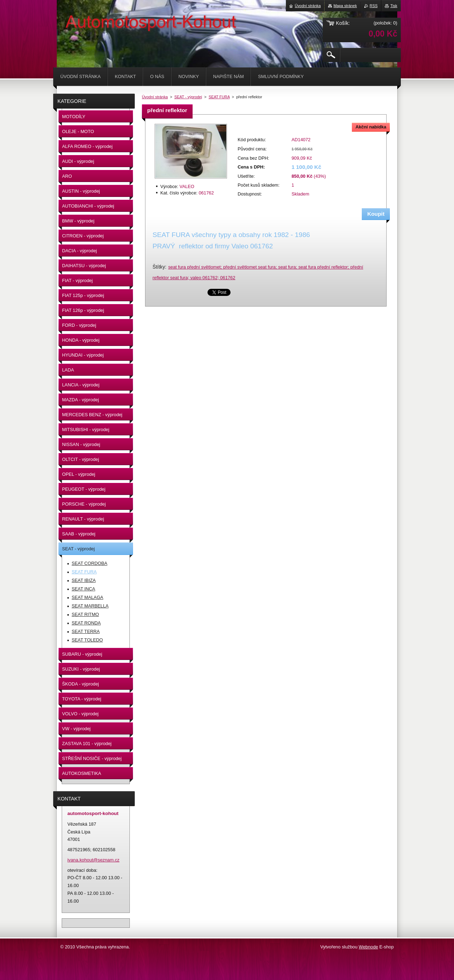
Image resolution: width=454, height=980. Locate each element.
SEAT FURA (219, 97)
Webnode (368, 947)
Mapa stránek (345, 6)
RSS (373, 6)
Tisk (394, 6)
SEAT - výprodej (188, 97)
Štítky (159, 267)
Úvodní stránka (155, 97)
